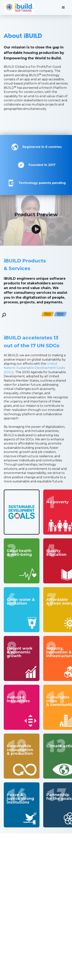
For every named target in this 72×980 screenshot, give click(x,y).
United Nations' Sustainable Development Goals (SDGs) (34, 368)
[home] (19, 8)
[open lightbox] (36, 229)
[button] (63, 8)
